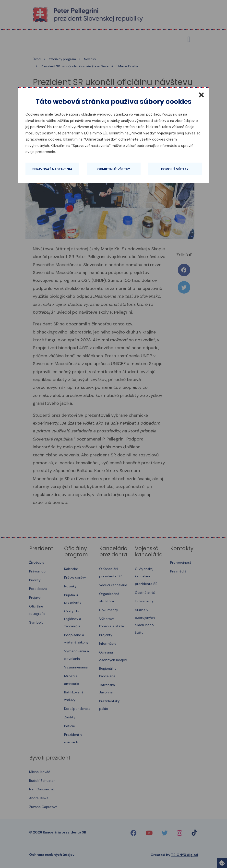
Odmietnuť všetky (114, 169)
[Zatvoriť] (201, 95)
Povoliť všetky (175, 169)
